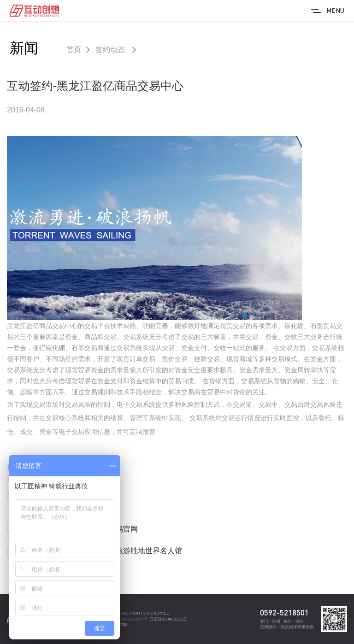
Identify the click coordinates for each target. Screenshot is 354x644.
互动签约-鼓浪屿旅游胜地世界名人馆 (122, 551)
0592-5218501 (284, 612)
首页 (74, 50)
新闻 (24, 48)
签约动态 (111, 50)
